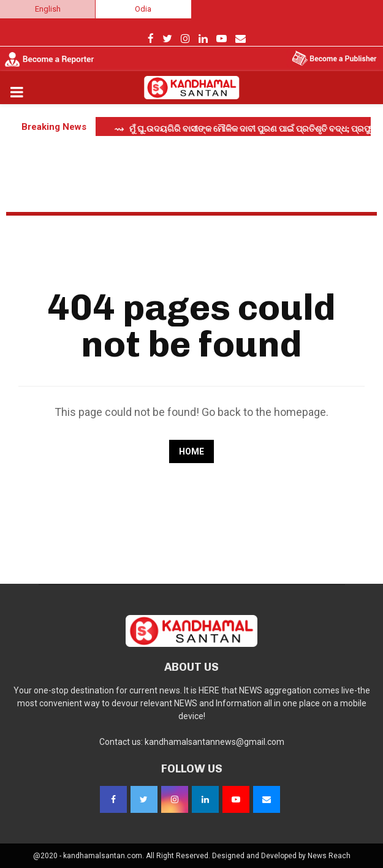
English (48, 9)
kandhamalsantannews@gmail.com (214, 742)
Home (191, 451)
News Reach (329, 856)
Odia (143, 9)
